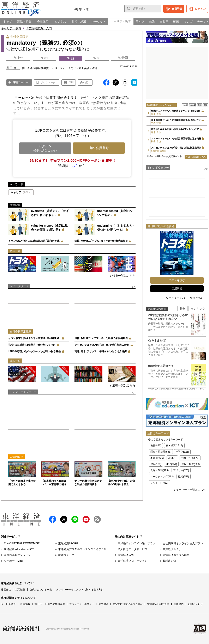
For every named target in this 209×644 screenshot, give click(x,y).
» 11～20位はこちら (196, 157)
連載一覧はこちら (124, 385)
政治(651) (184, 477)
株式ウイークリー (69, 555)
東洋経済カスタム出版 (176, 555)
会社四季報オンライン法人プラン (183, 543)
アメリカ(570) (181, 470)
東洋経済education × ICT (19, 549)
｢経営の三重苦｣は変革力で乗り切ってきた (32, 345)
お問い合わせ (195, 604)
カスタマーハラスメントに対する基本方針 (80, 590)
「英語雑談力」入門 (39, 28)
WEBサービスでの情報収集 (50, 604)
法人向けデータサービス (133, 549)
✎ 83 (97, 58)
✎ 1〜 (18, 58)
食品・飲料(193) (160, 470)
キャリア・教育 (11, 28)
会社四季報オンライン (17, 555)
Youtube (86, 519)
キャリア (21, 192)
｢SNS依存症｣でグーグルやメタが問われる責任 (34, 351)
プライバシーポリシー (82, 604)
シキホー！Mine (14, 561)
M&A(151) (171, 464)
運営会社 (6, 590)
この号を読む (177, 280)
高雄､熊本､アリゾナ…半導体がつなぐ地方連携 (101, 351)
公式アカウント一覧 (41, 590)
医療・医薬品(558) (161, 452)
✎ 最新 (123, 58)
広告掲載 (25, 604)
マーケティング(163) (162, 477)
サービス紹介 (8, 604)
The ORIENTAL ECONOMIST (22, 543)
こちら (74, 166)
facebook (53, 519)
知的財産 (103, 604)
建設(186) (156, 464)
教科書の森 (169, 561)
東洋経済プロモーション (133, 561)
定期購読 (177, 289)
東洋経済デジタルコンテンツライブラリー (84, 549)
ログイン (200, 9)
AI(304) (172, 458)
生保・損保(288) (191, 464)
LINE (75, 519)
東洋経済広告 (126, 555)
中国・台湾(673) (190, 458)
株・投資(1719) (174, 446)
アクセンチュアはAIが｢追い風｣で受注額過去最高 (102, 345)
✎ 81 (44, 58)
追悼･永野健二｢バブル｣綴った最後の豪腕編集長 (101, 241)
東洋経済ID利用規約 (158, 604)
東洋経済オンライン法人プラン (137, 543)
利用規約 (179, 604)
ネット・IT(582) (159, 483)
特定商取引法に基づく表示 (128, 604)
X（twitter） (64, 519)
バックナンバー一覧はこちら (186, 298)
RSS (97, 519)
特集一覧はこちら (124, 276)
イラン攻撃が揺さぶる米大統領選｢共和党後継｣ (34, 241)
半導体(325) (182, 452)
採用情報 (20, 590)
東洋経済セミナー (173, 549)
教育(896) (156, 446)
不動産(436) (157, 458)
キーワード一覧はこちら (191, 490)
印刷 (71, 82)
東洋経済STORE (68, 543)
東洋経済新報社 (21, 629)
